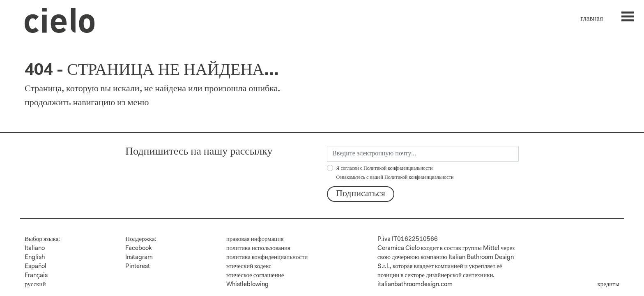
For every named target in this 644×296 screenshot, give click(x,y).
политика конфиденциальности (267, 258)
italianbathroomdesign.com (415, 285)
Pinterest (138, 267)
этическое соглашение (255, 276)
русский (35, 285)
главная (592, 19)
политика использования (258, 249)
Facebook (139, 249)
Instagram (139, 258)
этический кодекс (249, 267)
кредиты (608, 285)
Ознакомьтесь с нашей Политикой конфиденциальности (395, 178)
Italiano (35, 249)
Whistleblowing (247, 285)
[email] (423, 154)
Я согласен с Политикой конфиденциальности (395, 173)
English (35, 258)
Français (36, 276)
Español (36, 267)
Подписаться (361, 194)
